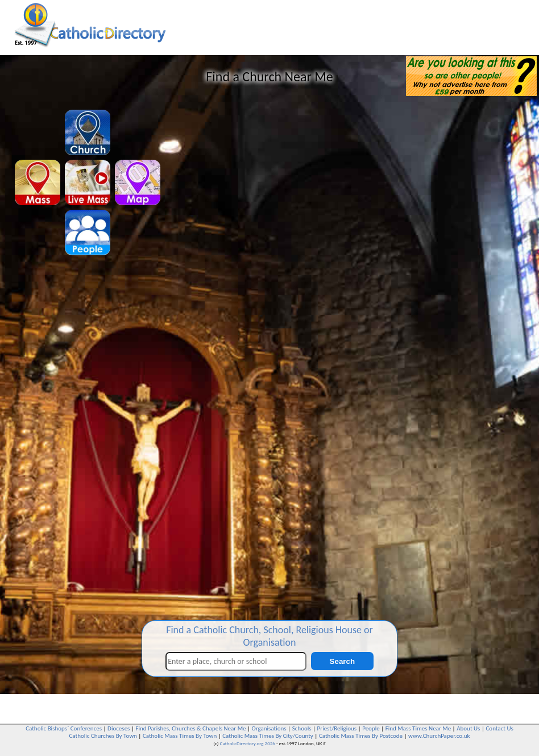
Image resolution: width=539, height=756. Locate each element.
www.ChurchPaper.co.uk (439, 736)
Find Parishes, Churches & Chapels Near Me (190, 728)
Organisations (269, 728)
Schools (302, 728)
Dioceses (119, 728)
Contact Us (499, 728)
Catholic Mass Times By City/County (268, 736)
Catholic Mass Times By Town (180, 736)
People (371, 728)
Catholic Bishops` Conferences (64, 728)
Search (342, 661)
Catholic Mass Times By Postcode (361, 736)
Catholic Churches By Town (103, 736)
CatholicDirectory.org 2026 (248, 743)
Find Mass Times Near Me (418, 728)
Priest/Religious (337, 728)
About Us (468, 728)
